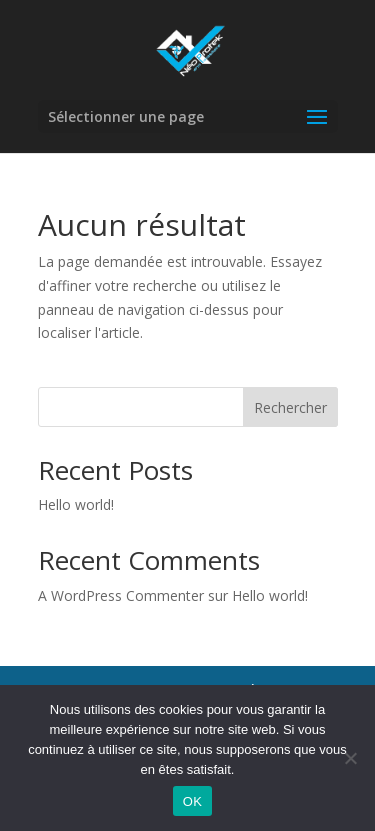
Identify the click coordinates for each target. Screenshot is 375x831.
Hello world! (76, 504)
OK (192, 801)
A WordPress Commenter (121, 595)
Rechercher (290, 407)
